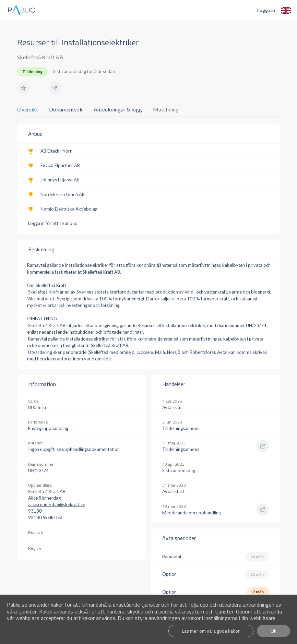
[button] (23, 88)
